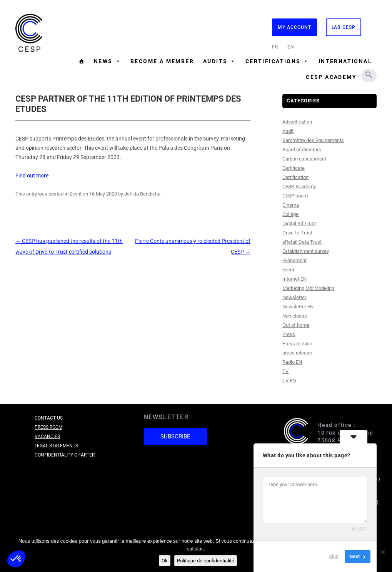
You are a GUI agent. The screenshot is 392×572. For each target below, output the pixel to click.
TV (285, 371)
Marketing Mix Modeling (308, 288)
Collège (290, 214)
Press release (297, 344)
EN (291, 47)
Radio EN (292, 362)
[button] (369, 75)
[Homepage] (82, 61)
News (108, 61)
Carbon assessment (304, 159)
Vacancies (47, 437)
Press (289, 334)
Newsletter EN (298, 307)
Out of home (296, 325)
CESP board (295, 196)
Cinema (291, 205)
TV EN (289, 380)
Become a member (162, 61)
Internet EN (294, 279)
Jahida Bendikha (142, 194)
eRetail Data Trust (302, 242)
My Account (294, 27)
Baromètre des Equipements (313, 140)
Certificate (294, 168)
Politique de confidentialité (206, 561)
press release (297, 353)
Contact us (49, 418)
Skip (334, 556)
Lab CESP (344, 27)
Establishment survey (306, 251)
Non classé (295, 316)
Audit (288, 131)
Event (76, 194)
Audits (220, 61)
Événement (294, 260)
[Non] (382, 552)
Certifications (277, 61)
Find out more (32, 176)
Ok (165, 561)
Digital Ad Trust (299, 223)
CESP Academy (331, 77)
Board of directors (302, 150)
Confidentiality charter (65, 455)
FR (275, 47)
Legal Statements (56, 446)
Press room (48, 427)
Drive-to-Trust (297, 233)
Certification (295, 177)
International (345, 61)
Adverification (297, 122)
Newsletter (294, 297)
